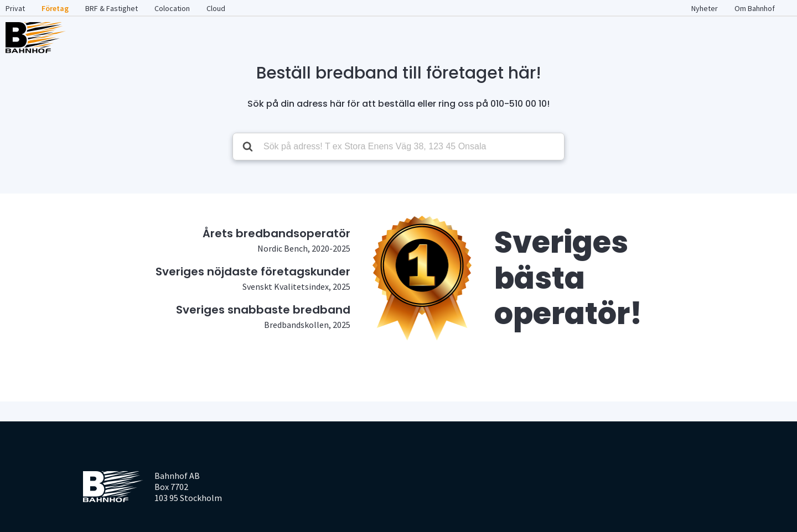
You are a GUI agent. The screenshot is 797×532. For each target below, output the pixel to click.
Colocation (172, 8)
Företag (55, 8)
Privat (15, 8)
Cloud (216, 8)
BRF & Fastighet (112, 8)
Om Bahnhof (755, 8)
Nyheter (705, 8)
